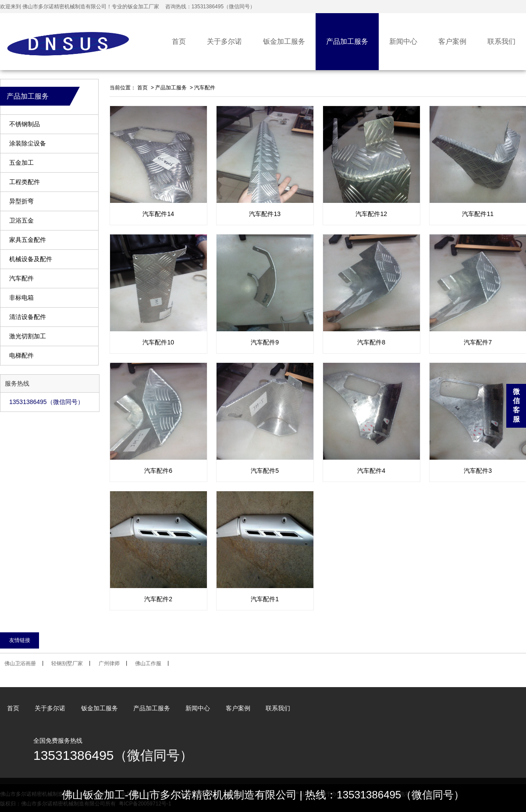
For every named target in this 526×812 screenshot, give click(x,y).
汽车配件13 (265, 214)
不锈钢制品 (25, 124)
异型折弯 (21, 201)
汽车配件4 (371, 471)
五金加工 (21, 163)
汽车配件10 (158, 342)
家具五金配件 (28, 240)
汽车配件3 (478, 471)
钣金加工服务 (284, 41)
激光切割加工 (28, 336)
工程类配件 (25, 182)
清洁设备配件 (28, 317)
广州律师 (109, 663)
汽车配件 (21, 278)
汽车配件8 (371, 342)
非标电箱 (21, 298)
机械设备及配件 (31, 259)
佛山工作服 (148, 663)
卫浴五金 (21, 221)
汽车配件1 (265, 599)
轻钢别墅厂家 (67, 663)
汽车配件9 (265, 342)
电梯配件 (21, 356)
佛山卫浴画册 (20, 663)
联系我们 (501, 41)
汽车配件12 (371, 214)
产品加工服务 (347, 41)
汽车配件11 (478, 214)
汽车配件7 (478, 342)
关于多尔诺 (224, 41)
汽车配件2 (158, 599)
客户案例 (452, 41)
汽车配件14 (158, 214)
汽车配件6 (158, 471)
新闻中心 (403, 41)
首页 (179, 41)
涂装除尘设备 (28, 144)
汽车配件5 (265, 471)
